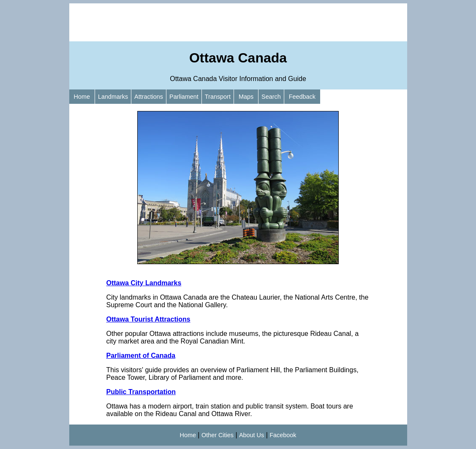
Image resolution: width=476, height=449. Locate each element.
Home (82, 97)
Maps (246, 97)
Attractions (149, 97)
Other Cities (218, 435)
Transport (218, 97)
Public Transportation (141, 392)
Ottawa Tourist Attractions (148, 319)
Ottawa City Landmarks (144, 283)
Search (271, 97)
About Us (252, 435)
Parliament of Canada (141, 356)
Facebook (283, 435)
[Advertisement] (238, 22)
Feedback (302, 97)
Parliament (184, 97)
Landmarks (113, 97)
